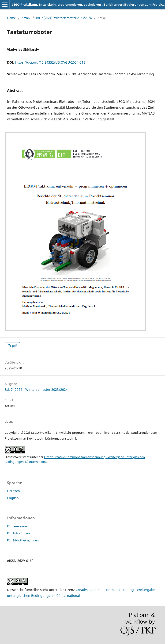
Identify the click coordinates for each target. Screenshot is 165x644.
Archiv (26, 18)
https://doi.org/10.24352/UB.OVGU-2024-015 (50, 62)
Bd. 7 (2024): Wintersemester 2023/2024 (64, 18)
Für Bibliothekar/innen (23, 540)
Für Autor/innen (18, 533)
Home (11, 18)
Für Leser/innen (18, 526)
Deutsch (13, 491)
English (13, 498)
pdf (14, 346)
